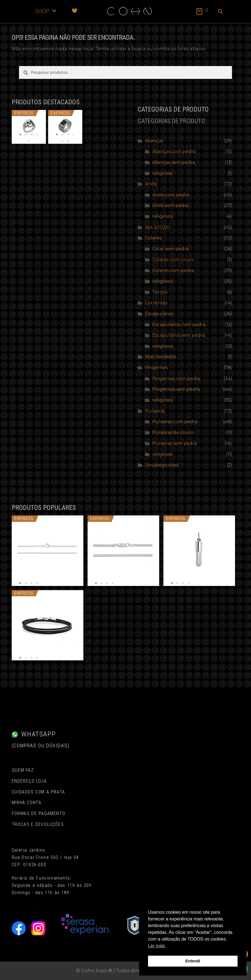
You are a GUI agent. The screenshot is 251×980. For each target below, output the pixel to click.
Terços (160, 292)
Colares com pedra (173, 270)
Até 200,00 (157, 227)
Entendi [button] (193, 961)
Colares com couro (173, 260)
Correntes (156, 303)
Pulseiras (155, 411)
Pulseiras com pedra (175, 422)
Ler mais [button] (157, 946)
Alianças (154, 141)
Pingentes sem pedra (176, 389)
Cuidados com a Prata (38, 792)
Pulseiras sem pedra (174, 443)
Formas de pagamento (38, 813)
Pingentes (156, 368)
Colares (153, 238)
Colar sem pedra (170, 249)
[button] (220, 12)
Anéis (151, 184)
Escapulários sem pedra (179, 335)
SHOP (46, 11)
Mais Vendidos (160, 357)
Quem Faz (23, 770)
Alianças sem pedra (174, 162)
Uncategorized (162, 465)
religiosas (162, 173)
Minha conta (27, 803)
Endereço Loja (29, 781)
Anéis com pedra (171, 195)
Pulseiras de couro (173, 433)
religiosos (162, 216)
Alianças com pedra (174, 151)
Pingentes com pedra (176, 379)
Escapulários (159, 314)
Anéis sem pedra (170, 205)
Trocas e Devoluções (38, 824)
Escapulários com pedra (179, 325)
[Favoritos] (75, 11)
